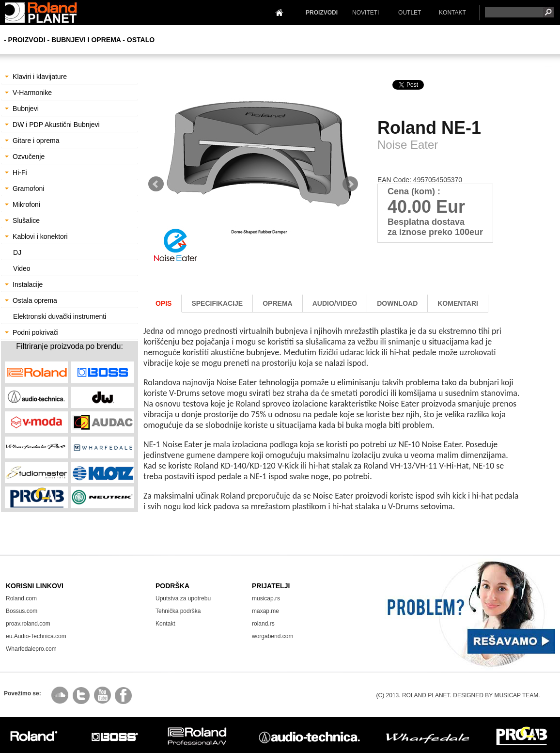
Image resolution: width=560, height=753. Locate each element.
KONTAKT (452, 13)
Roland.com (21, 598)
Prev (156, 184)
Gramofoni (24, 188)
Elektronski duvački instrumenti (60, 316)
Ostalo (141, 40)
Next (350, 184)
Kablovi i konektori (36, 236)
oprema (277, 303)
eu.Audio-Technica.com (36, 636)
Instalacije (24, 284)
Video (22, 268)
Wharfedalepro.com (31, 649)
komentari (458, 303)
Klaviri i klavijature (36, 77)
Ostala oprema (31, 300)
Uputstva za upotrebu (183, 598)
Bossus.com (22, 611)
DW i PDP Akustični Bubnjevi (52, 125)
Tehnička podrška (178, 611)
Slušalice (22, 220)
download (397, 303)
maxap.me (265, 611)
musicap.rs (266, 598)
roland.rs (263, 624)
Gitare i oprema (32, 141)
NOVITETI (366, 13)
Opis (163, 303)
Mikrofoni (23, 204)
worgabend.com (272, 636)
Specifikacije (217, 303)
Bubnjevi (22, 109)
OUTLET (410, 13)
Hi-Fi (16, 173)
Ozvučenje (25, 157)
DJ (17, 252)
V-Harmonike (28, 93)
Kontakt (165, 624)
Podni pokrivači (32, 332)
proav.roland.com (28, 624)
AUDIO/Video (335, 303)
